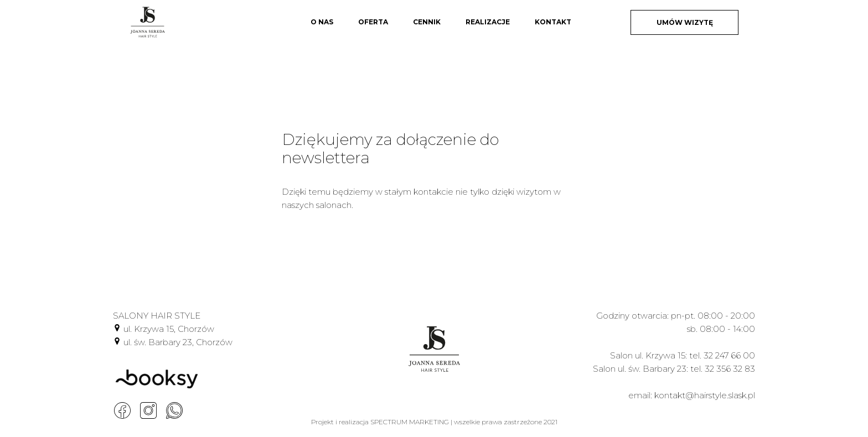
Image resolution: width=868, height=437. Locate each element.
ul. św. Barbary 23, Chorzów (178, 342)
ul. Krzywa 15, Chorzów (169, 329)
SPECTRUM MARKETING (410, 422)
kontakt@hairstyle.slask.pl (705, 395)
